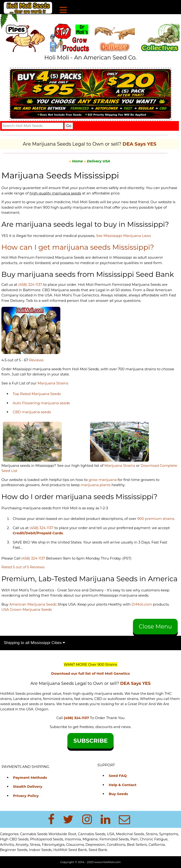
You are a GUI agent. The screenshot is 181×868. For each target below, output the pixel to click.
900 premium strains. (156, 519)
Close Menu (155, 626)
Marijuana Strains (53, 383)
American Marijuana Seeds (32, 604)
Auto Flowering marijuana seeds (41, 403)
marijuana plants (96, 485)
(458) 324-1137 (30, 284)
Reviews (36, 360)
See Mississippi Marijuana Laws (123, 236)
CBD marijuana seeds (32, 412)
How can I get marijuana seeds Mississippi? (78, 247)
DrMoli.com (142, 604)
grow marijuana (103, 480)
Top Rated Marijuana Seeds (37, 394)
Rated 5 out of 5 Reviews (23, 567)
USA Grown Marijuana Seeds (27, 609)
